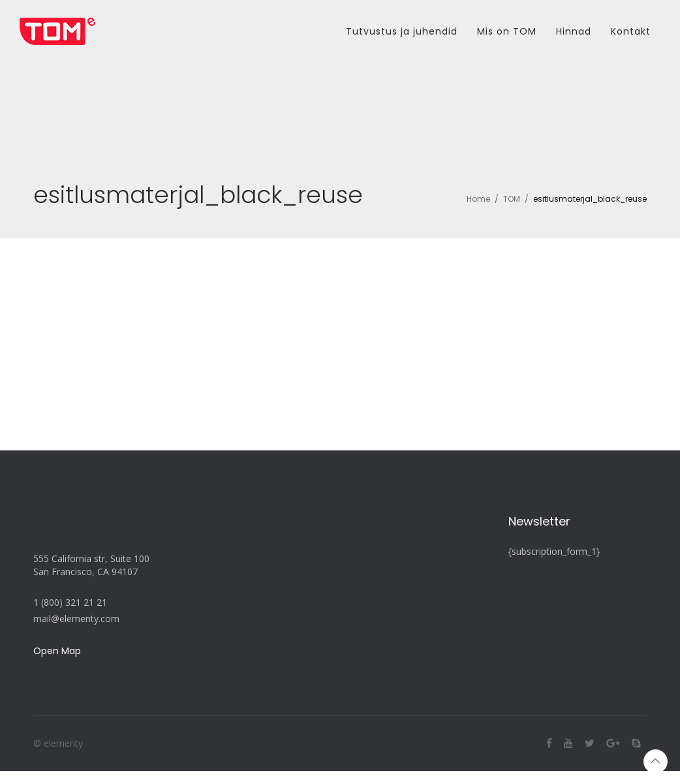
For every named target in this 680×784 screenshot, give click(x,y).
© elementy (58, 743)
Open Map (57, 651)
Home (478, 199)
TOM (512, 199)
